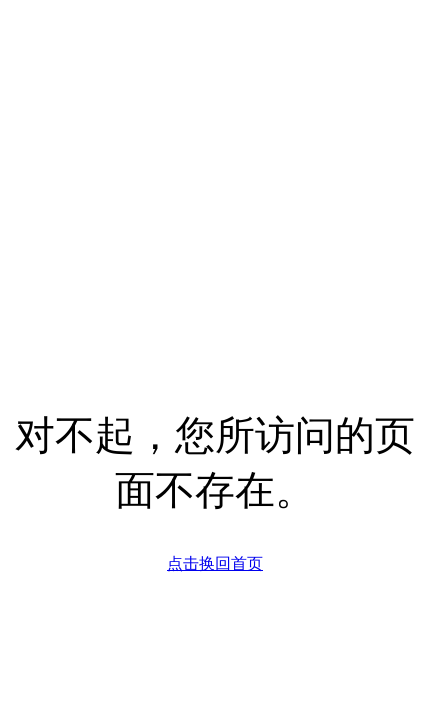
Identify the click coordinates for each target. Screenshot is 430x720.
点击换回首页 (215, 563)
